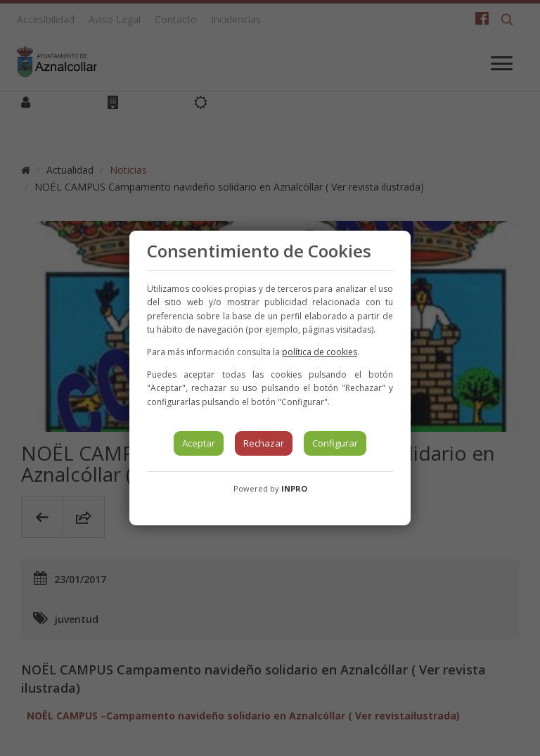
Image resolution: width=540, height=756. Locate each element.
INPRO (294, 488)
